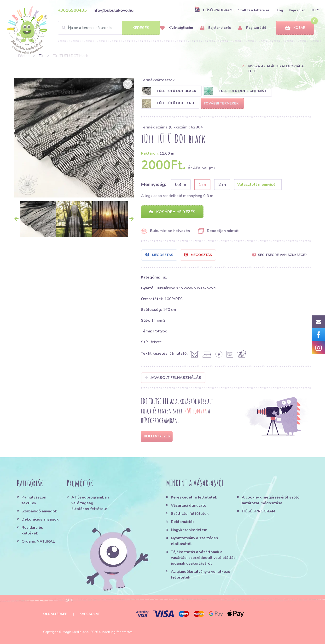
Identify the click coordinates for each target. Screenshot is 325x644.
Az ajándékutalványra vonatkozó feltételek (201, 574)
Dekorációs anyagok (40, 519)
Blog (279, 10)
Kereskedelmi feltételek (194, 497)
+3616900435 (72, 10)
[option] (74, 138)
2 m (222, 185)
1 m (202, 185)
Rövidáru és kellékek (32, 530)
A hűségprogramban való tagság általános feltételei (90, 503)
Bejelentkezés (215, 28)
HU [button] (313, 10)
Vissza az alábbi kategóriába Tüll (276, 69)
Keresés (141, 28)
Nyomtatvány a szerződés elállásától (194, 541)
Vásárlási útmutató (189, 505)
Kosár (295, 28)
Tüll (42, 56)
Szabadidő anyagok (39, 511)
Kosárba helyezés (172, 212)
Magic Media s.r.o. (76, 632)
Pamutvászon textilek (34, 500)
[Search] (109, 28)
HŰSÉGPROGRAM (213, 10)
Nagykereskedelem (189, 530)
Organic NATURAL (38, 541)
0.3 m (181, 185)
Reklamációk (183, 522)
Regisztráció (252, 28)
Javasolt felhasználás (173, 378)
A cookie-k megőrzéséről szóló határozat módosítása (271, 500)
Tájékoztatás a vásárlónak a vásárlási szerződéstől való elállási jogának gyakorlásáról (204, 558)
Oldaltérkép (55, 614)
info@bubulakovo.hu (113, 10)
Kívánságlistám (176, 28)
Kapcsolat (297, 10)
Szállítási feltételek (254, 10)
